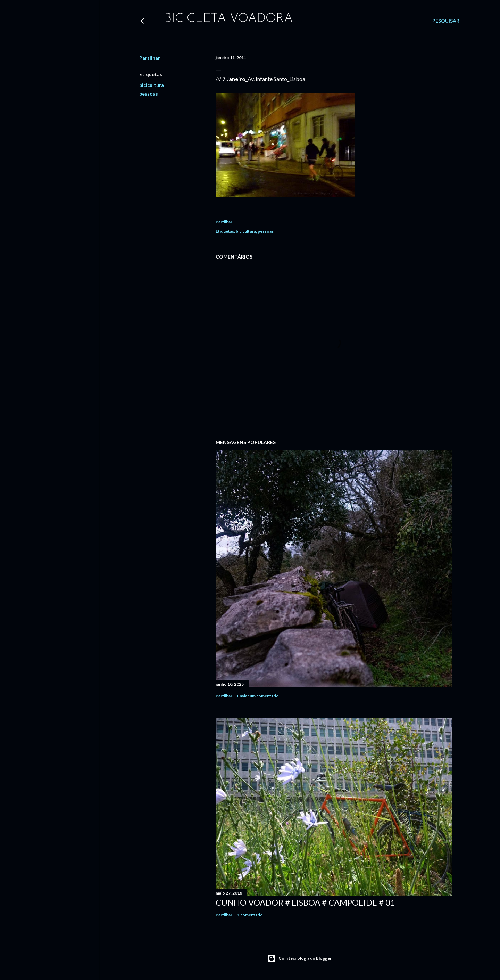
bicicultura (152, 85)
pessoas (149, 94)
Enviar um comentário (258, 696)
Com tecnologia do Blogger (299, 958)
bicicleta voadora (228, 19)
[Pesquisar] (446, 21)
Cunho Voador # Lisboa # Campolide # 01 (305, 902)
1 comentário (250, 915)
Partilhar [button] (150, 58)
